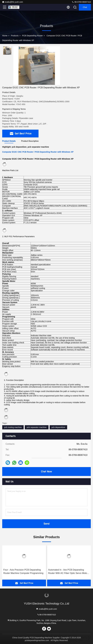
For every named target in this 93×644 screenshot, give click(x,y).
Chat (85, 7)
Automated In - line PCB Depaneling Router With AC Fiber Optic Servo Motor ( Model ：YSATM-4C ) (69, 572)
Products (15, 36)
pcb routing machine (13, 427)
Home (5, 36)
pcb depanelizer (58, 427)
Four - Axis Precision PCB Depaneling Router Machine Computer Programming (23, 571)
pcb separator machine (37, 427)
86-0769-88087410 (81, 2)
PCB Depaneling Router (32, 36)
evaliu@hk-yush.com (13, 2)
